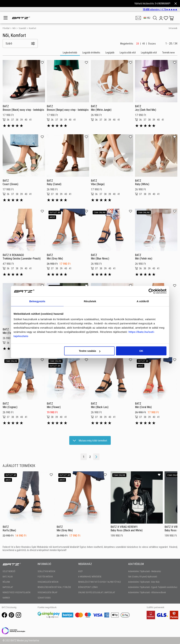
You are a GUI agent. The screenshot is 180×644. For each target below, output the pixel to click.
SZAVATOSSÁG (44, 598)
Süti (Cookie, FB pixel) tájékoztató (143, 577)
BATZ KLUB (8, 577)
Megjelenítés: (127, 44)
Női (14, 28)
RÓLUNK (6, 582)
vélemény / (160, 9)
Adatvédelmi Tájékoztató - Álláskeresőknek (147, 592)
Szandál (22, 28)
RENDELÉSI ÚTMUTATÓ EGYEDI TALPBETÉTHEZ (100, 582)
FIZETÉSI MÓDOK (45, 577)
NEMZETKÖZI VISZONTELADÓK (17, 592)
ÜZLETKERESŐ (9, 571)
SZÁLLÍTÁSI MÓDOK (46, 571)
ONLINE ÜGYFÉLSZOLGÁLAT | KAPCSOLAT (97, 592)
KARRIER (6, 598)
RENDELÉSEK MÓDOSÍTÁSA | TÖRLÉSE (54, 587)
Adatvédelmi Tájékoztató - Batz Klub (144, 582)
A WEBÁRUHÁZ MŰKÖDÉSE (90, 577)
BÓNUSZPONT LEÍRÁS (88, 587)
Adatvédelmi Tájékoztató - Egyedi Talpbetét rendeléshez (153, 587)
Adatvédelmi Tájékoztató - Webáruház (145, 571)
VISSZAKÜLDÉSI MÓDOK (48, 582)
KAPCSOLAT (8, 587)
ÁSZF (81, 571)
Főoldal (6, 28)
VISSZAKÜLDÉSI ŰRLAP (47, 592)
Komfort (33, 28)
